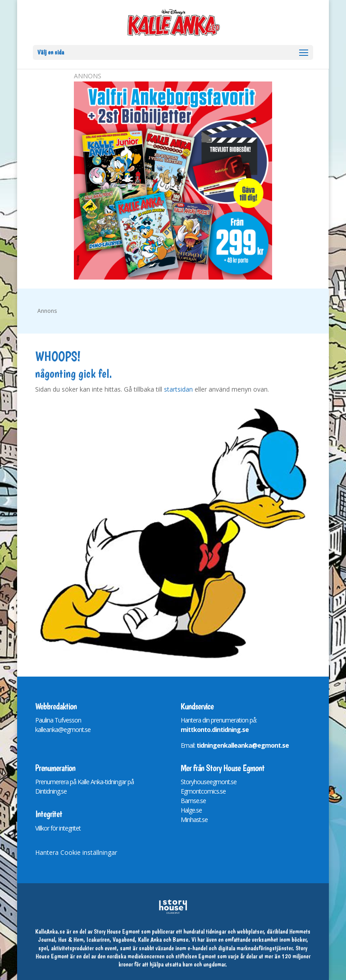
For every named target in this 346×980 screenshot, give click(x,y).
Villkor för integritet (58, 828)
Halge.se (191, 810)
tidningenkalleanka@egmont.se (243, 745)
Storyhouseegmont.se (209, 782)
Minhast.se (194, 820)
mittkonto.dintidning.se (215, 729)
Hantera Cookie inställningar (76, 852)
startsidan (178, 389)
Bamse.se (193, 801)
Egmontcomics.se (203, 791)
